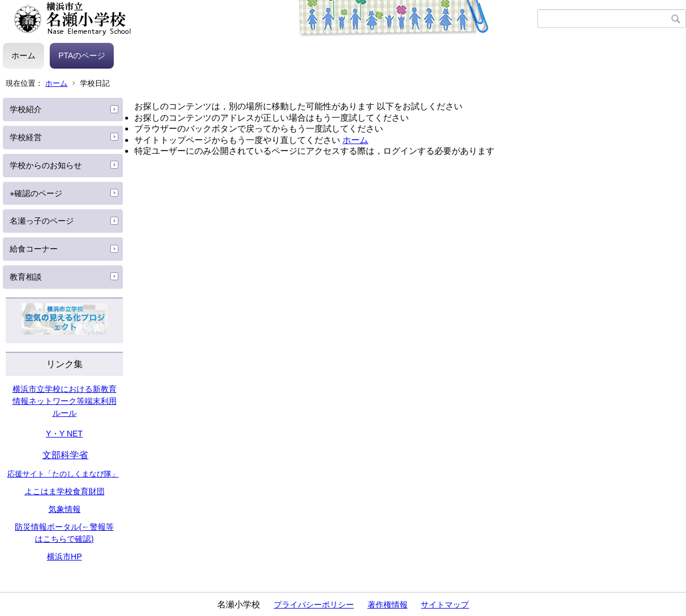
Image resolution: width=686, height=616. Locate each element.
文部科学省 (65, 455)
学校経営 (26, 137)
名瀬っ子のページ (42, 221)
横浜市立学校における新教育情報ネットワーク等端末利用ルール (65, 401)
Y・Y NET (64, 434)
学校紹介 (26, 109)
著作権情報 (388, 605)
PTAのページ (82, 55)
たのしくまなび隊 (82, 474)
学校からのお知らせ (46, 165)
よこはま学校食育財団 (65, 491)
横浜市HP (64, 557)
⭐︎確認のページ (36, 193)
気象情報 (65, 509)
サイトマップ (445, 605)
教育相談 (26, 277)
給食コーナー (34, 249)
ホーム (23, 55)
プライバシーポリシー (314, 605)
